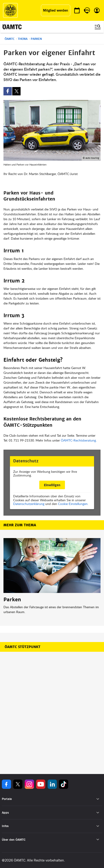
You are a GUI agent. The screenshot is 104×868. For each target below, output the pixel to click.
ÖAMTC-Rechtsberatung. (79, 440)
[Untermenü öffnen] (98, 799)
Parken (36, 39)
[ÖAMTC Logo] (10, 10)
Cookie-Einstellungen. (73, 504)
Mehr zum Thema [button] (20, 525)
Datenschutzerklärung (29, 504)
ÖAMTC (10, 39)
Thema (23, 39)
